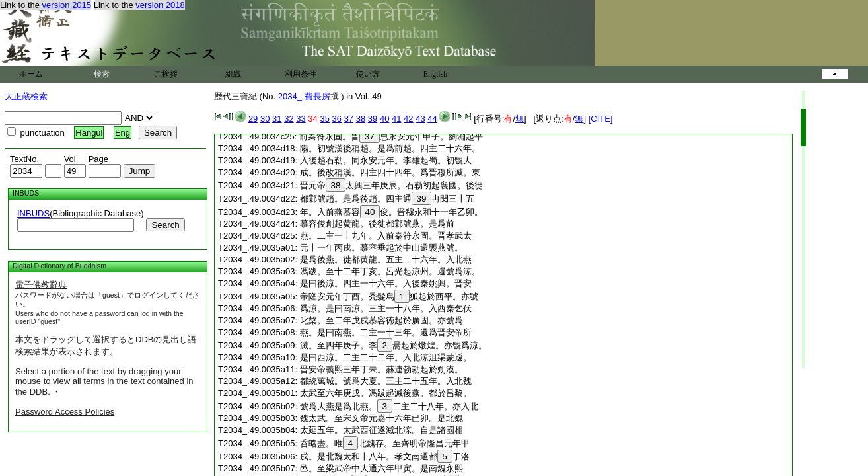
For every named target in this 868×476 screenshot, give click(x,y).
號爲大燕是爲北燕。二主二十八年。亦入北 (389, 406)
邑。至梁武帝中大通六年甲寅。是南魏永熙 (381, 468)
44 (432, 119)
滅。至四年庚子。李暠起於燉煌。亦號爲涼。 (393, 345)
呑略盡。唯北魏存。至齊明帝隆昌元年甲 (385, 443)
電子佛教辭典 (41, 285)
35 (324, 119)
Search (165, 225)
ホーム (31, 74)
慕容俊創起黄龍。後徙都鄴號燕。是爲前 (377, 224)
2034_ (290, 96)
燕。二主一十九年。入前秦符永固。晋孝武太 (386, 236)
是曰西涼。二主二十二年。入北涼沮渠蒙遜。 (386, 357)
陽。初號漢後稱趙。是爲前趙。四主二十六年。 (390, 148)
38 (361, 119)
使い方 (368, 74)
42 (408, 119)
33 (301, 119)
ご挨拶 (166, 74)
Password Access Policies (65, 412)
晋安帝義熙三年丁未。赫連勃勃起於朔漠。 (381, 369)
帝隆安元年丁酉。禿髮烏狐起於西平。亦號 (389, 297)
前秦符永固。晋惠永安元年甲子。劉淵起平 (391, 137)
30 (265, 119)
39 (373, 119)
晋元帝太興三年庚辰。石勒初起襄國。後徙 (392, 185)
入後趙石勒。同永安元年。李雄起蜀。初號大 (386, 160)
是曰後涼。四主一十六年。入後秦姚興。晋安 (386, 283)
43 (420, 119)
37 (349, 119)
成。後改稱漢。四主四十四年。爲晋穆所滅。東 (390, 172)
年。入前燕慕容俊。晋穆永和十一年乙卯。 (392, 212)
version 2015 (67, 5)
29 (253, 119)
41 (396, 119)
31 (277, 119)
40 (384, 119)
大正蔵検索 (26, 96)
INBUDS (33, 213)
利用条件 (301, 74)
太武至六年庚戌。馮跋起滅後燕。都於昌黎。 (386, 393)
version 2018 (160, 5)
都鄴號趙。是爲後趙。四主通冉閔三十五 (387, 199)
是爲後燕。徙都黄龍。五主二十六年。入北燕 (386, 259)
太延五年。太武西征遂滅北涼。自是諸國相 (381, 430)
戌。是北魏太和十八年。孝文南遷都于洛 (385, 456)
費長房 (317, 96)
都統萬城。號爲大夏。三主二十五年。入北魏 (386, 381)
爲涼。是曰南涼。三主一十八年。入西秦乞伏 (386, 308)
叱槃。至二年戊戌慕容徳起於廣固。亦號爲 (381, 320)
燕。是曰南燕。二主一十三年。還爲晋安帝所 (386, 332)
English (436, 74)
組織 (233, 74)
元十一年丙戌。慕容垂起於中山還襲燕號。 (381, 248)
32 (289, 119)
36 (337, 119)
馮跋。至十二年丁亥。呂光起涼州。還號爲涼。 (390, 271)
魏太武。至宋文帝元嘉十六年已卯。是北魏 (381, 418)
